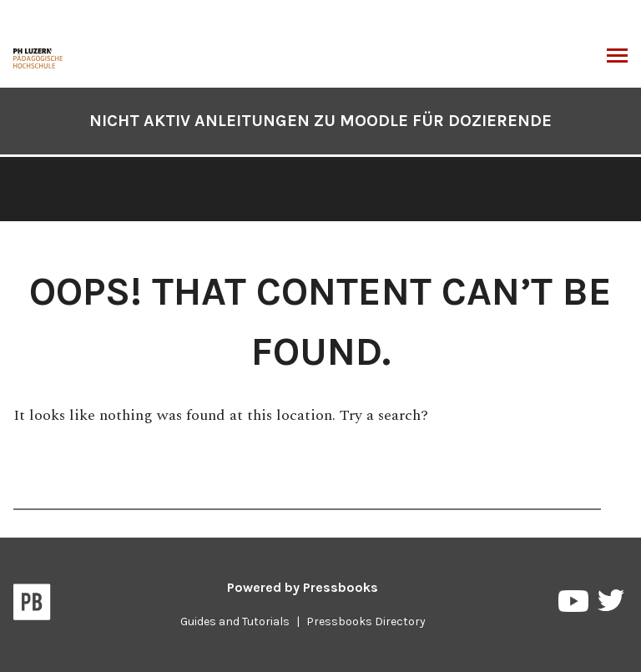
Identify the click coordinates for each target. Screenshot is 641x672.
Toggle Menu (617, 58)
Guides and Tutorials (235, 621)
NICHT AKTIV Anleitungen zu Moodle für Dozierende (320, 121)
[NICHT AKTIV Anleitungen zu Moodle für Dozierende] (39, 56)
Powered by (303, 587)
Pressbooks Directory (366, 621)
